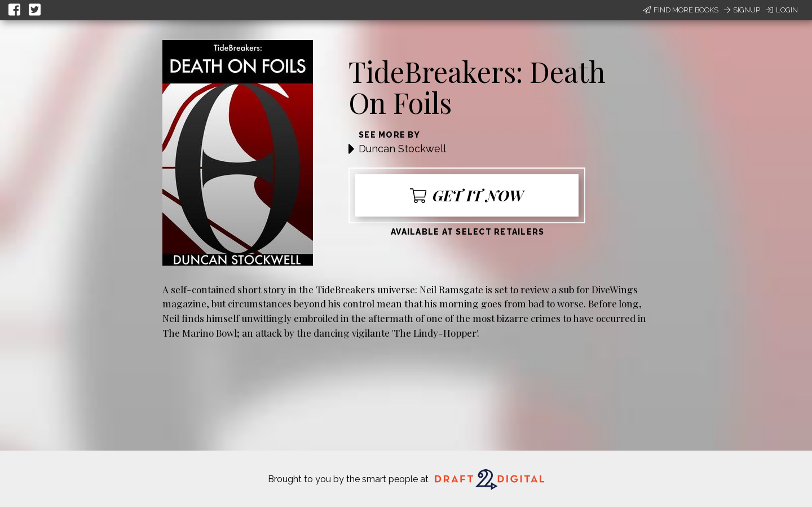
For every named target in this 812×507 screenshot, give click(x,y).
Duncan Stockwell (402, 149)
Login (782, 10)
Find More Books (681, 10)
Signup (742, 10)
